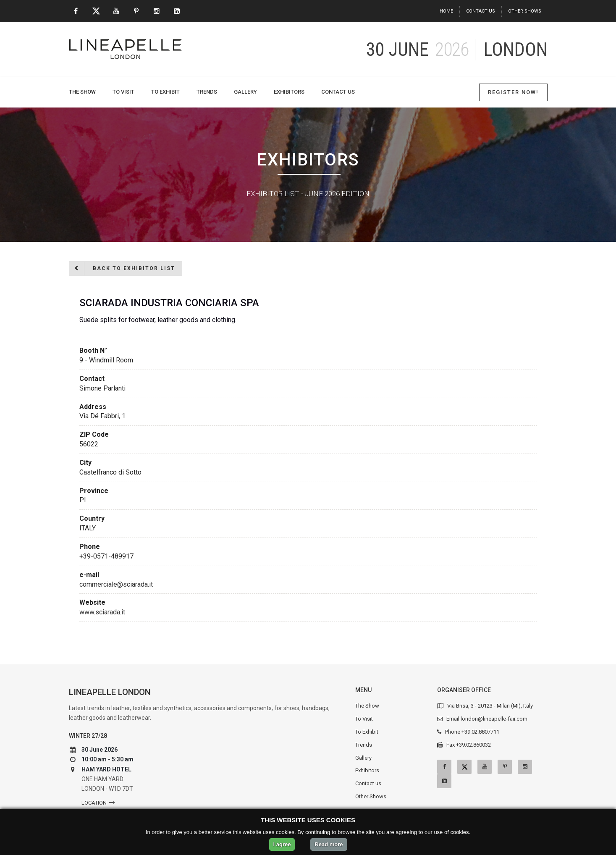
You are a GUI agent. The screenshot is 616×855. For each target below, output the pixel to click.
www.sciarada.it (102, 612)
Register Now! (513, 92)
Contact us (481, 11)
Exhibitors (289, 92)
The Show (82, 92)
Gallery (245, 92)
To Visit (123, 92)
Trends (207, 92)
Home (446, 11)
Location (94, 803)
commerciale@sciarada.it (116, 584)
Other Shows (525, 11)
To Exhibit (165, 92)
